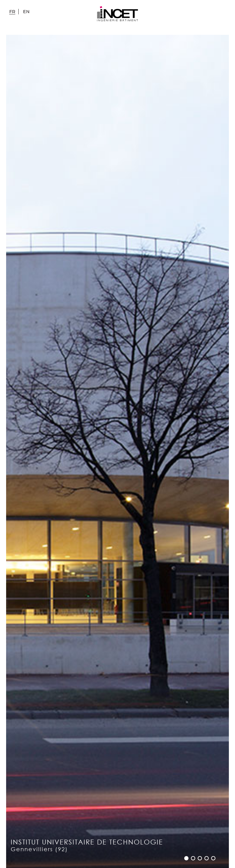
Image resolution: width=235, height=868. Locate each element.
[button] (186, 858)
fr (12, 12)
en (26, 12)
